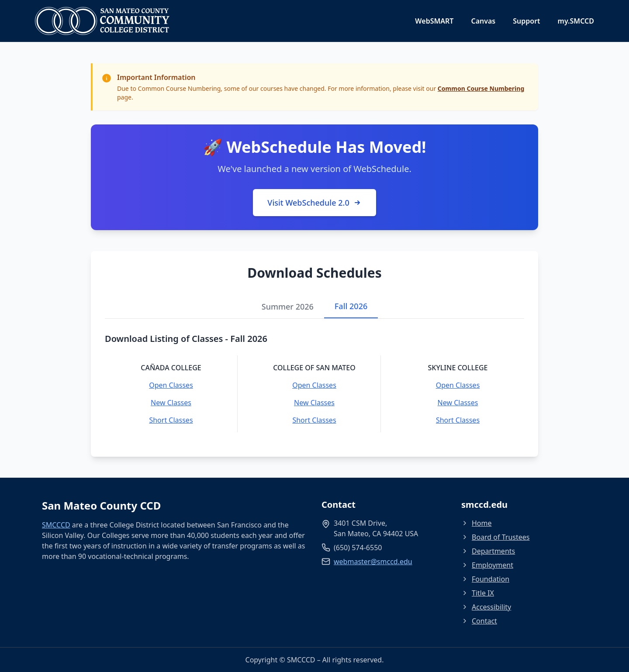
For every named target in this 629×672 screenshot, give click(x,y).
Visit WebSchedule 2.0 (314, 203)
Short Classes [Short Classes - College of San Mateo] (314, 420)
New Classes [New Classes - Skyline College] (458, 403)
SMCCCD (56, 525)
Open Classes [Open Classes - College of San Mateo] (314, 385)
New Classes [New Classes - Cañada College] (171, 403)
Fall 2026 (351, 306)
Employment (487, 565)
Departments (488, 551)
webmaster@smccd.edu (373, 562)
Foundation (485, 579)
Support (526, 21)
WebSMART (434, 21)
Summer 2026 (288, 307)
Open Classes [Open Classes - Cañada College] (171, 385)
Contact (479, 621)
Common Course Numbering (481, 88)
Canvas (483, 21)
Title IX (478, 593)
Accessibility (486, 607)
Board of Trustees (495, 537)
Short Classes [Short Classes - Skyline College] (458, 420)
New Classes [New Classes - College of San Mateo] (314, 403)
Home (477, 523)
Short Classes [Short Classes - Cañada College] (171, 420)
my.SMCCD (576, 21)
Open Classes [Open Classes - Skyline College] (458, 385)
